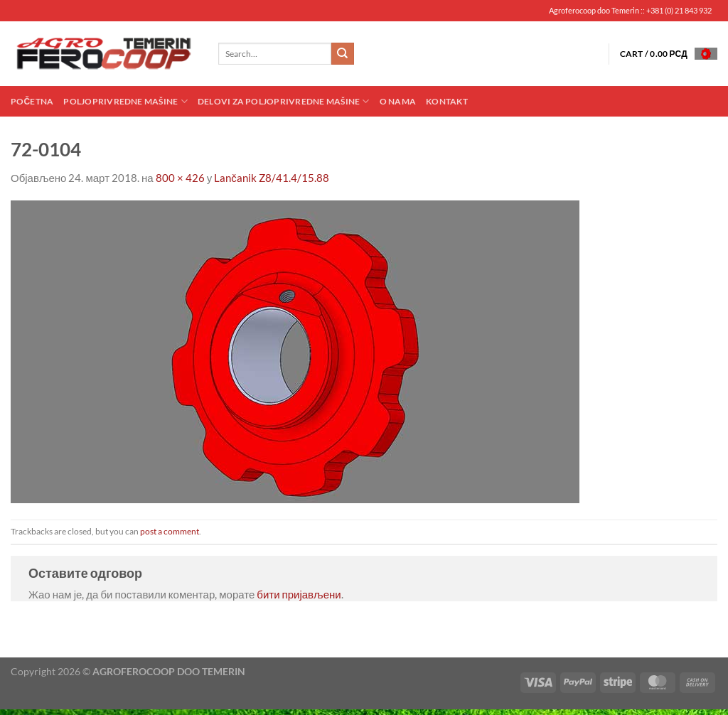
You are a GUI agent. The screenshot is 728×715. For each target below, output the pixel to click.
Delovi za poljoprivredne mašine (284, 101)
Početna (32, 101)
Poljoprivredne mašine (125, 101)
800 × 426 (180, 178)
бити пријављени (299, 594)
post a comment (170, 531)
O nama (398, 101)
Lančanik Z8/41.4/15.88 (272, 178)
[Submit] (343, 54)
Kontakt (447, 101)
